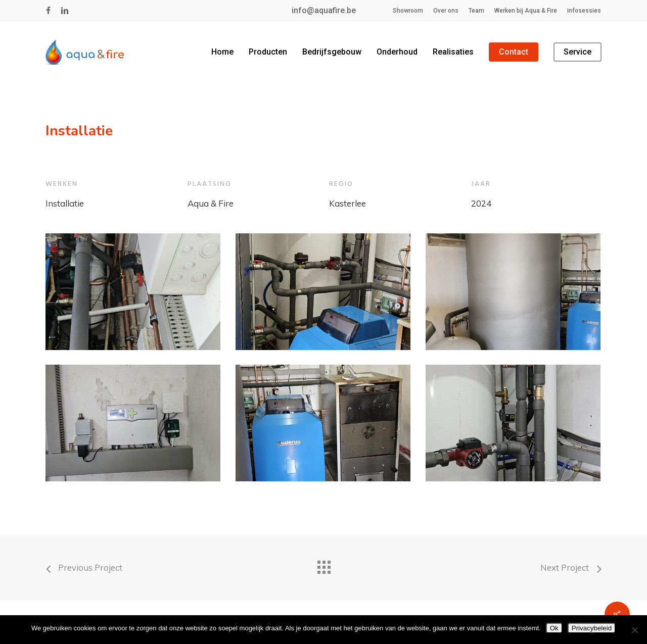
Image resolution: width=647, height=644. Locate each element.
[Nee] (634, 630)
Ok (554, 628)
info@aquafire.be (324, 10)
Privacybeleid (592, 628)
